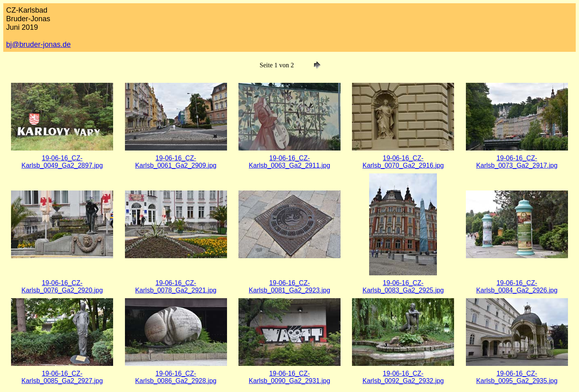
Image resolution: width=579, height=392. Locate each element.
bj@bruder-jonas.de (38, 44)
